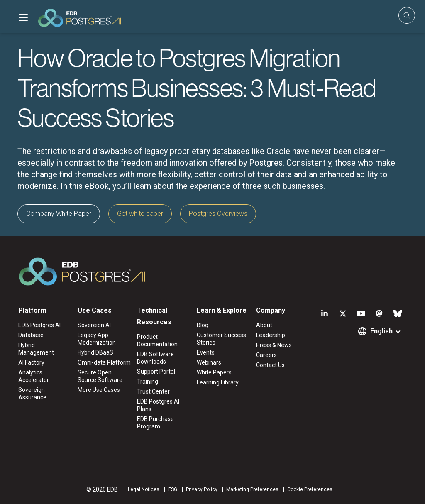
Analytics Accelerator (34, 376)
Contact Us (270, 365)
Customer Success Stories (221, 339)
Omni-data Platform (104, 362)
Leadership (271, 335)
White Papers (214, 372)
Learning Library (218, 382)
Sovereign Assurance (32, 394)
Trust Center (153, 391)
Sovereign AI (94, 325)
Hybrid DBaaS (95, 352)
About (264, 325)
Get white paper (140, 214)
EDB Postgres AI (39, 325)
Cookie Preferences (310, 489)
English (381, 331)
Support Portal (156, 372)
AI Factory (31, 362)
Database (31, 335)
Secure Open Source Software (100, 376)
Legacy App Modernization (97, 339)
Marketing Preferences (252, 489)
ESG (173, 489)
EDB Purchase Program (155, 423)
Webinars (209, 362)
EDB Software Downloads (155, 358)
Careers (266, 355)
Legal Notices (144, 489)
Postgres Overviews (218, 214)
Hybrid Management (36, 349)
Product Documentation (157, 340)
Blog (203, 325)
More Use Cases (99, 390)
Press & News (274, 345)
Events (206, 352)
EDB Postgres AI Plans (158, 405)
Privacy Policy (202, 489)
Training (148, 382)
